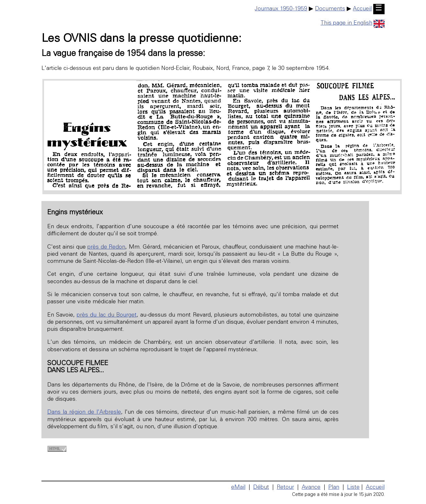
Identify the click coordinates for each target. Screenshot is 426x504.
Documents (330, 9)
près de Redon (106, 247)
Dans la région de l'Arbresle (84, 412)
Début (261, 487)
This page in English (353, 23)
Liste (353, 487)
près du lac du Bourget (107, 315)
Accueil (362, 9)
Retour (285, 487)
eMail (238, 487)
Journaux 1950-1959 (281, 9)
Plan (334, 487)
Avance (311, 487)
